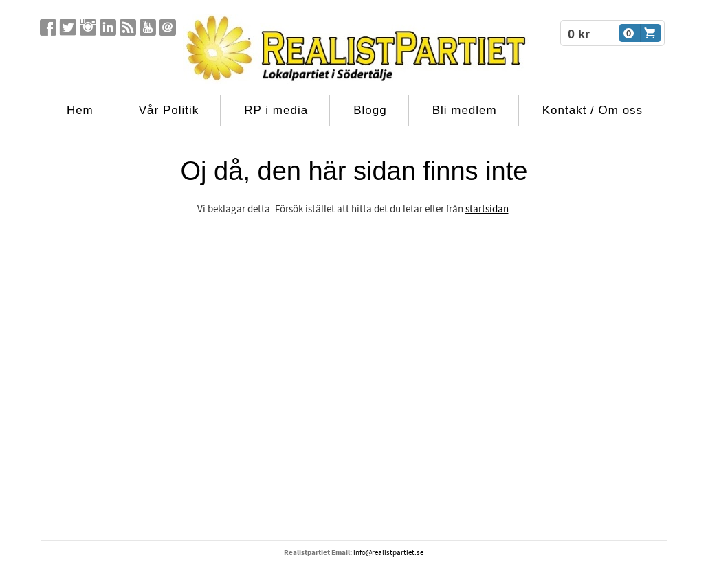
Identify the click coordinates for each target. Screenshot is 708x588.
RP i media (276, 110)
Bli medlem (465, 110)
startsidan (487, 209)
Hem (80, 110)
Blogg (370, 110)
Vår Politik (169, 110)
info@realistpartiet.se (388, 553)
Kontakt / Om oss (593, 110)
